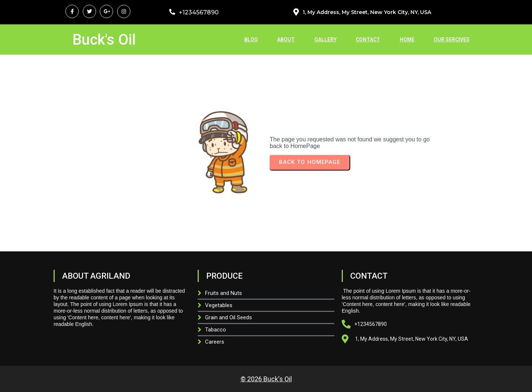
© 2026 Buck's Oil (266, 379)
